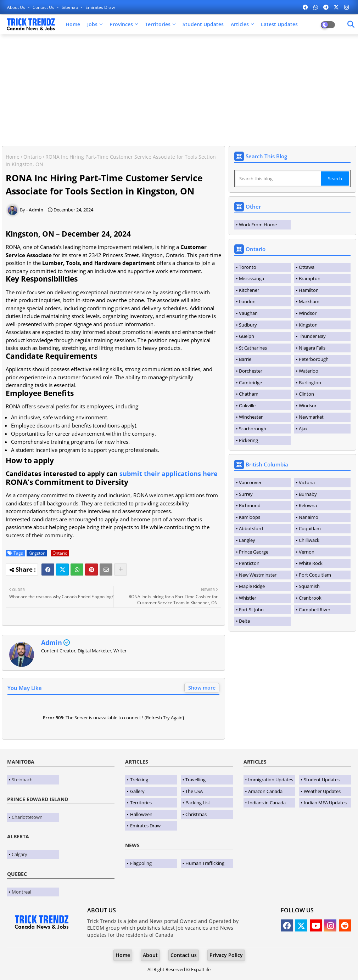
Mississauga (251, 278)
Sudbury (248, 325)
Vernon (307, 552)
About (150, 955)
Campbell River (315, 610)
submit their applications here (169, 474)
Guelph (247, 336)
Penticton (249, 563)
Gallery (137, 791)
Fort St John (251, 610)
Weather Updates (322, 791)
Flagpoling (141, 863)
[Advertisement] (179, 91)
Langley (247, 540)
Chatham (249, 394)
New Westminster (258, 575)
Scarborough (253, 429)
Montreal (21, 892)
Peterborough (314, 359)
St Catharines (253, 348)
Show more (202, 688)
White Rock (311, 563)
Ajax (303, 429)
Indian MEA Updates (325, 803)
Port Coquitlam (315, 575)
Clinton (306, 394)
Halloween (141, 814)
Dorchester (251, 371)
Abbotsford (251, 528)
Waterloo (309, 371)
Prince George (254, 552)
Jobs (92, 24)
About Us (17, 7)
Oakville (247, 406)
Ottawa (307, 267)
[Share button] (121, 570)
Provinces (121, 24)
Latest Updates (279, 24)
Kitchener (249, 290)
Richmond (250, 505)
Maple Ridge (252, 586)
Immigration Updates (271, 780)
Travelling (195, 780)
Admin (52, 642)
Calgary (19, 854)
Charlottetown (27, 817)
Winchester (251, 417)
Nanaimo (309, 517)
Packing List (198, 803)
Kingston (37, 553)
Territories (158, 24)
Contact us (44, 7)
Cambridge (250, 383)
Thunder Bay (312, 336)
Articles (240, 24)
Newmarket (311, 417)
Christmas (196, 814)
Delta (244, 621)
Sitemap (70, 7)
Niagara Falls (312, 348)
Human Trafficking (205, 863)
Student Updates (203, 24)
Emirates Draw (100, 7)
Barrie (245, 359)
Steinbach (22, 780)
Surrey (246, 494)
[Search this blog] (278, 179)
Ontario (32, 157)
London (247, 301)
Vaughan (248, 313)
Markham (309, 301)
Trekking (139, 780)
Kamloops (250, 517)
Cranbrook (310, 598)
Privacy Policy (226, 955)
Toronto (248, 267)
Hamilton (309, 290)
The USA (194, 791)
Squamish (309, 586)
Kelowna (308, 505)
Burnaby (308, 494)
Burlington (310, 383)
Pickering (248, 440)
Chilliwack (309, 540)
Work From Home (258, 225)
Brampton (310, 278)
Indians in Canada (267, 803)
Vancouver (250, 482)
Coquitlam (310, 528)
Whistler (248, 598)
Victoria (307, 482)
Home (73, 24)
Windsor (308, 313)
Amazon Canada (265, 791)
